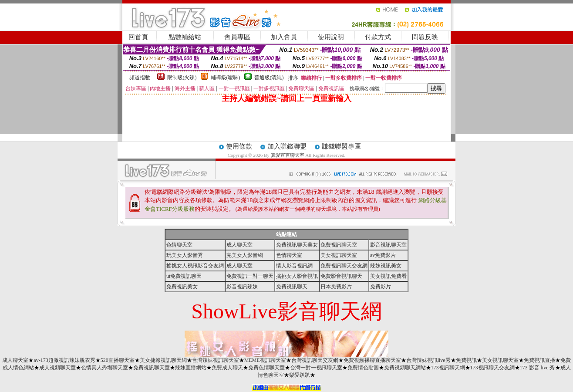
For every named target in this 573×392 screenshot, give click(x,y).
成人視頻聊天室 (57, 368)
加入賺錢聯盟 (287, 146)
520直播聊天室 (118, 360)
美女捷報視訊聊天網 (163, 360)
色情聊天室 (179, 245)
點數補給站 (185, 37)
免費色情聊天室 (266, 368)
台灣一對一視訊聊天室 (316, 368)
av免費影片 (383, 255)
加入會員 (284, 37)
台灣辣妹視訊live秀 (428, 360)
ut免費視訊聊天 (184, 276)
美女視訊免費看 (388, 276)
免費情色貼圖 (363, 368)
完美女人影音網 (245, 255)
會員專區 (237, 37)
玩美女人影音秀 (185, 255)
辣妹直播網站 (191, 368)
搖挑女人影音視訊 (297, 276)
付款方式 (378, 37)
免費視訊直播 (539, 360)
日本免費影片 (336, 287)
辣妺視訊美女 (386, 266)
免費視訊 (466, 360)
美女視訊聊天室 (339, 255)
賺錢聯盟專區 (341, 146)
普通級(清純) (269, 78)
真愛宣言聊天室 (288, 155)
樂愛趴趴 (300, 375)
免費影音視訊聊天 (341, 276)
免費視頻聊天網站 (405, 368)
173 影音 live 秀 (538, 368)
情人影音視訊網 (294, 266)
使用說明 (331, 37)
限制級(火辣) (182, 78)
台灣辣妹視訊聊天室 (216, 360)
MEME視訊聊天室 (265, 360)
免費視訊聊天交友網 (344, 266)
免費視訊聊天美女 (297, 245)
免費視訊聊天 (292, 287)
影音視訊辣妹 (242, 287)
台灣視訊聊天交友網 (315, 360)
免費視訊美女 (182, 287)
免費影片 (381, 287)
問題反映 (425, 37)
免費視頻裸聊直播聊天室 (372, 360)
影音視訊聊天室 (388, 245)
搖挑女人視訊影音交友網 (195, 266)
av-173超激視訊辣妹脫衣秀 (64, 360)
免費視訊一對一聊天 (250, 276)
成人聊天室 (239, 245)
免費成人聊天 (227, 368)
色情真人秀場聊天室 (104, 368)
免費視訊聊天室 (339, 245)
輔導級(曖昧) (226, 78)
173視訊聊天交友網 (492, 368)
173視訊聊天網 (448, 368)
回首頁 (138, 37)
